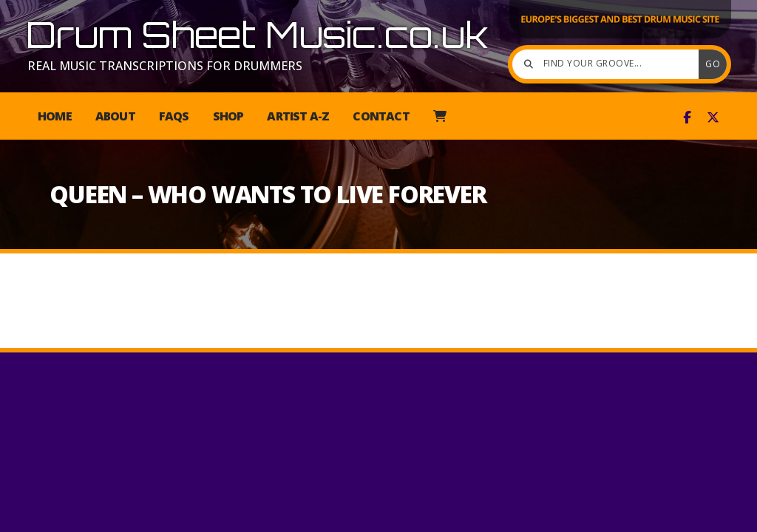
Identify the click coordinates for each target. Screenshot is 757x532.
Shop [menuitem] (228, 116)
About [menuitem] (115, 116)
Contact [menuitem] (381, 116)
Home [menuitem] (55, 116)
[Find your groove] (609, 64)
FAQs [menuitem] (174, 116)
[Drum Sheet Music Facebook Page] (687, 117)
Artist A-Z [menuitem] (298, 116)
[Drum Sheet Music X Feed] (713, 117)
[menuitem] (439, 116)
